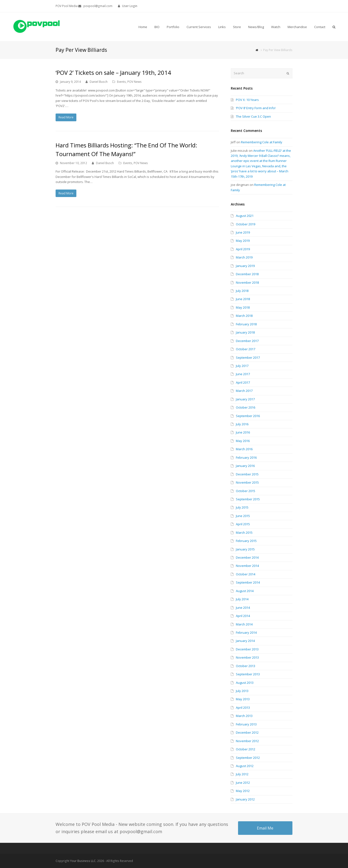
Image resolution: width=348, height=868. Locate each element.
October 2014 (246, 574)
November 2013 (247, 657)
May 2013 (243, 699)
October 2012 (246, 749)
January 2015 (245, 549)
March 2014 (244, 624)
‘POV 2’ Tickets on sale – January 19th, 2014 (113, 72)
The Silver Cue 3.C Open (253, 116)
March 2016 (244, 449)
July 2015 (242, 507)
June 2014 (243, 608)
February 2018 (246, 324)
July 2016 (242, 424)
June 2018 (243, 299)
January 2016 (245, 466)
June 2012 (243, 783)
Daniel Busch (99, 82)
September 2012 (248, 758)
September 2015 (248, 499)
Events (121, 82)
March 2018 (244, 316)
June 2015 (243, 516)
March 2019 (244, 257)
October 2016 (246, 407)
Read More (66, 117)
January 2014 (245, 641)
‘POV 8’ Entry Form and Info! (256, 108)
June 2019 (243, 232)
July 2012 (242, 774)
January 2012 (245, 799)
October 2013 (246, 666)
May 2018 (243, 307)
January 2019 (245, 266)
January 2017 (245, 399)
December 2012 (247, 732)
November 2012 (247, 741)
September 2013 (248, 674)
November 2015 (247, 482)
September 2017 (248, 358)
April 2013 (243, 708)
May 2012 (243, 791)
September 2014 (248, 582)
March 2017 (244, 391)
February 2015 (246, 541)
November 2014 (247, 566)
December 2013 (247, 649)
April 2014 (243, 616)
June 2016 (243, 432)
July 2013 (242, 691)
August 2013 (245, 683)
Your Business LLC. (83, 861)
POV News (134, 82)
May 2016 (243, 441)
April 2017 (243, 382)
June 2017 (243, 374)
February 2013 (246, 724)
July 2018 (242, 291)
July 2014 (242, 599)
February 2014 (246, 632)
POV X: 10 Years (247, 100)
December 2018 (247, 274)
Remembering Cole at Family (262, 142)
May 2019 (243, 241)
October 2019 (246, 224)
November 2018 (247, 282)
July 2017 (242, 366)
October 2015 (246, 491)
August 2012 (245, 766)
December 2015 (247, 474)
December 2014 (247, 557)
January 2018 (245, 332)
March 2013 (244, 716)
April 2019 (243, 249)
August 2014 (245, 591)
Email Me (265, 828)
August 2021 (245, 216)
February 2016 (246, 457)
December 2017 (247, 341)
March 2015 (244, 533)
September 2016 (248, 416)
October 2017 (246, 349)
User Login (130, 6)
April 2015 (243, 524)
